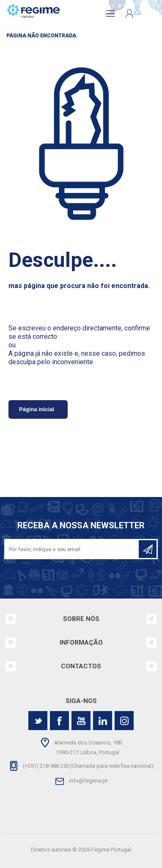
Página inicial (37, 409)
